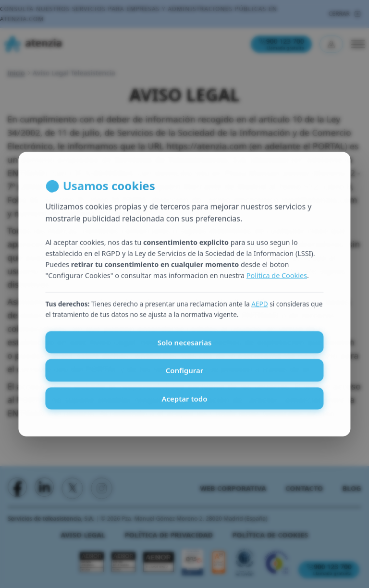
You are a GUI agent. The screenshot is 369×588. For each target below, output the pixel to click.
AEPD (259, 310)
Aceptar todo (184, 404)
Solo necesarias (185, 348)
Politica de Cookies (277, 281)
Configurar (185, 376)
